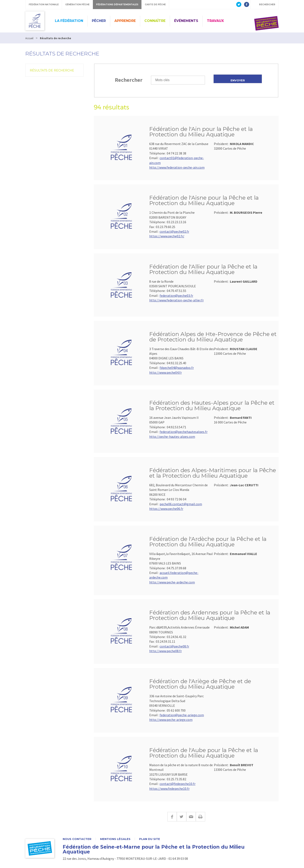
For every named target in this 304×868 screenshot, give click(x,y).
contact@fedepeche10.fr (178, 784)
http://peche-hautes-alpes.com (172, 437)
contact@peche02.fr (174, 231)
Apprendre (125, 21)
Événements (186, 21)
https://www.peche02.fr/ (167, 236)
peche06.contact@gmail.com (181, 504)
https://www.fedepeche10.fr (169, 789)
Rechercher (129, 80)
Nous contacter (77, 839)
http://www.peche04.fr (166, 372)
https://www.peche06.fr (166, 509)
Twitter (181, 817)
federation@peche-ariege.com (182, 715)
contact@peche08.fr (174, 646)
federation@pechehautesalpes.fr (184, 432)
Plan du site (150, 839)
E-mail (191, 817)
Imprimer (200, 817)
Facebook (172, 817)
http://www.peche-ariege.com (171, 720)
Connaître (155, 21)
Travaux (215, 21)
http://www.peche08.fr (166, 651)
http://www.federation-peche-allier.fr (176, 300)
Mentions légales (115, 839)
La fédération (69, 21)
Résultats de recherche (52, 70)
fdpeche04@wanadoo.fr (177, 368)
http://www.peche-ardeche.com (172, 582)
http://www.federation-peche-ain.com (177, 167)
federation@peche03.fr (176, 296)
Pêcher (99, 21)
